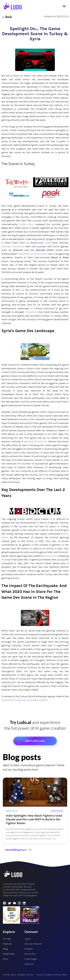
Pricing (7, 939)
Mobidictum (51, 556)
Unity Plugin (31, 959)
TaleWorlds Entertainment (32, 254)
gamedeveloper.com (36, 441)
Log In (28, 939)
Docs (5, 959)
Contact (29, 949)
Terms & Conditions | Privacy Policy (52, 975)
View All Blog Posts (18, 850)
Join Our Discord (33, 944)
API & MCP (30, 954)
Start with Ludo (35, 741)
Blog (5, 949)
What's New (9, 954)
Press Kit (29, 964)
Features (7, 944)
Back (7, 17)
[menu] (64, 6)
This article (31, 312)
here (47, 243)
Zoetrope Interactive (13, 246)
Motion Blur (27, 224)
